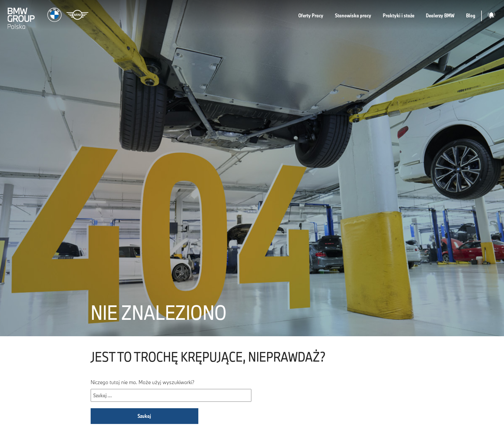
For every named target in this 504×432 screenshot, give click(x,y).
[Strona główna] (49, 16)
